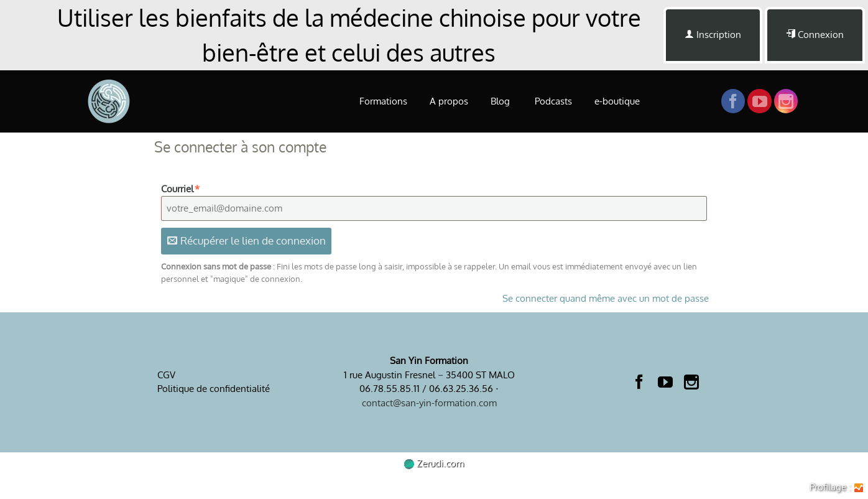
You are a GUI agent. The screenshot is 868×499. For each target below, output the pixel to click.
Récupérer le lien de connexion (247, 240)
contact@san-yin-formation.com (429, 403)
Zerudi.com (434, 463)
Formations (383, 101)
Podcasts (553, 101)
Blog (501, 101)
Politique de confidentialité (214, 389)
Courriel (181, 189)
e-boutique (617, 101)
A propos (449, 101)
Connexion (815, 35)
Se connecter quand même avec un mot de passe (606, 298)
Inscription (713, 35)
